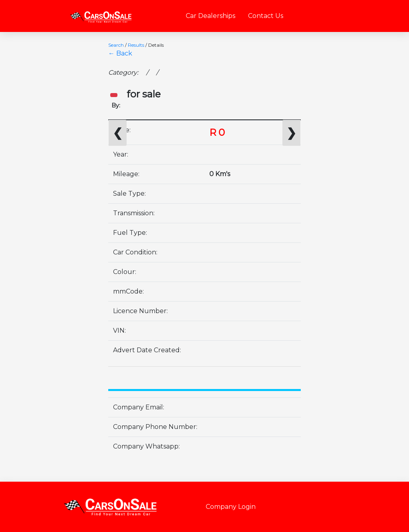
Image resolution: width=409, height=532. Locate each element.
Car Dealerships (210, 16)
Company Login (231, 507)
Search (116, 45)
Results (136, 45)
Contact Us (266, 16)
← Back (120, 53)
